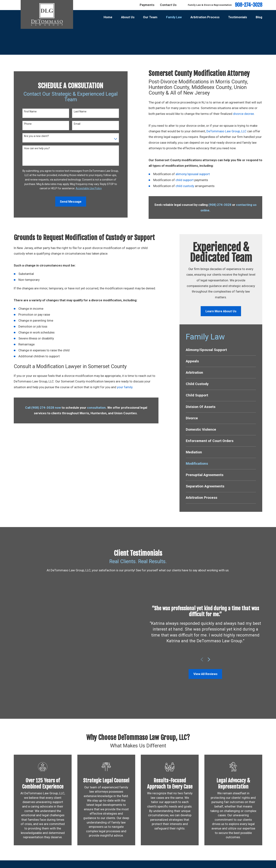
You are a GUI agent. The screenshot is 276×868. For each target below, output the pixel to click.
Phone (28, 124)
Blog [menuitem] (259, 17)
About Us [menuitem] (128, 17)
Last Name (80, 111)
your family (125, 387)
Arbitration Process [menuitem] (205, 17)
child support (185, 180)
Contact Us (168, 5)
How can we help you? (37, 148)
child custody (185, 186)
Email (77, 124)
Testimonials (175, 861)
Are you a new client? (36, 136)
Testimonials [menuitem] (238, 17)
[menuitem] (221, 350)
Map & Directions (88, 861)
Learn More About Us (221, 311)
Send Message (71, 202)
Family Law (174, 853)
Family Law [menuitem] (174, 17)
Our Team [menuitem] (150, 17)
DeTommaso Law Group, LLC (226, 131)
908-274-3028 (249, 5)
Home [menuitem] (108, 17)
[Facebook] (253, 846)
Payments (147, 5)
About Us (173, 846)
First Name (30, 111)
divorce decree (243, 114)
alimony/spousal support (193, 174)
